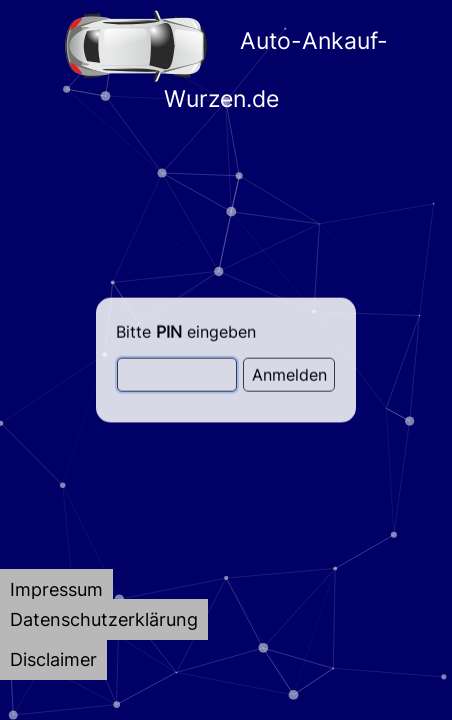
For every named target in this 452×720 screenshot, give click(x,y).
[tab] (56, 589)
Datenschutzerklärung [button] (104, 619)
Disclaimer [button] (53, 659)
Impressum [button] (56, 589)
